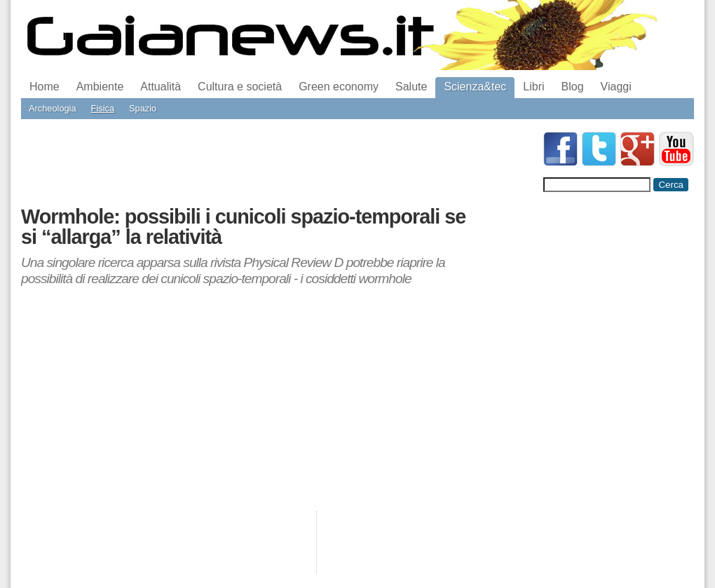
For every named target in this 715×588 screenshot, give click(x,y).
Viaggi (616, 87)
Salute (411, 87)
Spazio (143, 108)
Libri (533, 87)
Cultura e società (240, 87)
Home (45, 87)
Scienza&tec (475, 87)
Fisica (103, 108)
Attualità (161, 87)
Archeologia (53, 108)
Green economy (339, 87)
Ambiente (100, 87)
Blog (573, 87)
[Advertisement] (276, 163)
